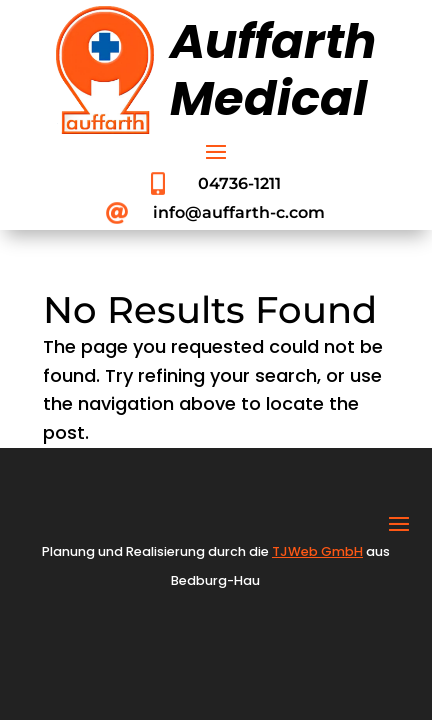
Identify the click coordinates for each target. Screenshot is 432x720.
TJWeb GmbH (317, 551)
